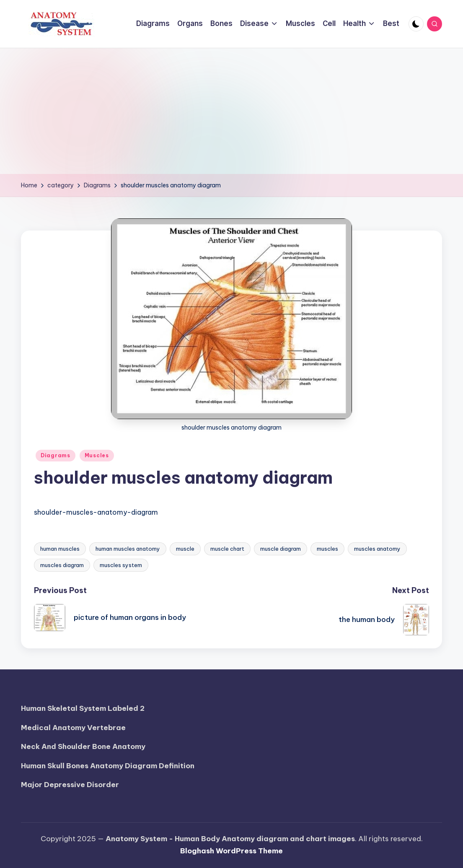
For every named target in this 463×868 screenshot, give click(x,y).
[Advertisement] (231, 111)
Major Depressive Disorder (70, 785)
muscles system (121, 565)
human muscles (60, 549)
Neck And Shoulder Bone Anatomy (83, 746)
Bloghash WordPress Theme (231, 851)
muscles (327, 549)
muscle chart (227, 549)
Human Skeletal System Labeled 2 (83, 708)
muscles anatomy (377, 549)
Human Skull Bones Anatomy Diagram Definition (108, 766)
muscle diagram (281, 549)
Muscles (97, 455)
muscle (185, 549)
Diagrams (56, 455)
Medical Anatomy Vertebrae (73, 728)
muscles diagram (62, 565)
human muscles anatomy (128, 549)
